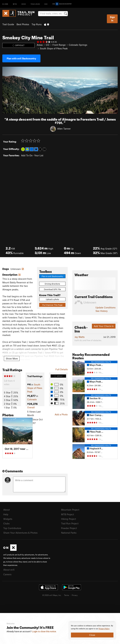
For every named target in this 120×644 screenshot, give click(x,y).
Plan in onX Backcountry (52, 276)
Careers (7, 574)
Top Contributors (12, 528)
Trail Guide (8, 24)
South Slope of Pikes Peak (54, 48)
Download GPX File (52, 289)
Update (105, 307)
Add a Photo (61, 414)
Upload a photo (52, 299)
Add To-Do (27, 155)
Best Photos (23, 24)
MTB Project (67, 514)
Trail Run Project (70, 523)
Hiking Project (69, 519)
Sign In (112, 19)
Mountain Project (70, 510)
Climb (5, 4)
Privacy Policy (104, 629)
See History (101, 311)
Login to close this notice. (44, 631)
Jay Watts (80, 337)
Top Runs (37, 24)
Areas (40, 45)
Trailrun (35, 4)
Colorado (32, 399)
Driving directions (52, 284)
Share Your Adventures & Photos (20, 533)
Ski (46, 4)
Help (6, 514)
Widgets (8, 519)
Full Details (62, 369)
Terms (67, 595)
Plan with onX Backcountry (21, 58)
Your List (39, 155)
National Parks (69, 533)
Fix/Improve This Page (52, 305)
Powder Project (69, 528)
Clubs (6, 523)
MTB (15, 4)
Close (92, 635)
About (6, 510)
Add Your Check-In (104, 326)
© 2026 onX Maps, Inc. (52, 595)
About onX (9, 570)
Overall (31, 407)
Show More (12, 358)
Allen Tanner (64, 129)
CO (48, 45)
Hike (24, 4)
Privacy (75, 595)
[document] (92, 631)
